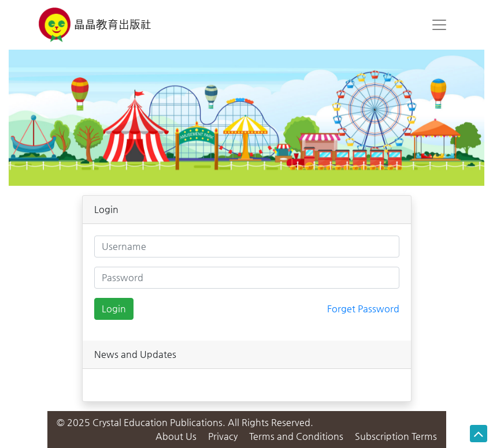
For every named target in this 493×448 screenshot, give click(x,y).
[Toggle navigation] (439, 25)
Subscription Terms (396, 436)
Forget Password (363, 309)
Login (114, 309)
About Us (177, 436)
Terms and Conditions (296, 436)
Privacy (224, 436)
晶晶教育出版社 (95, 25)
